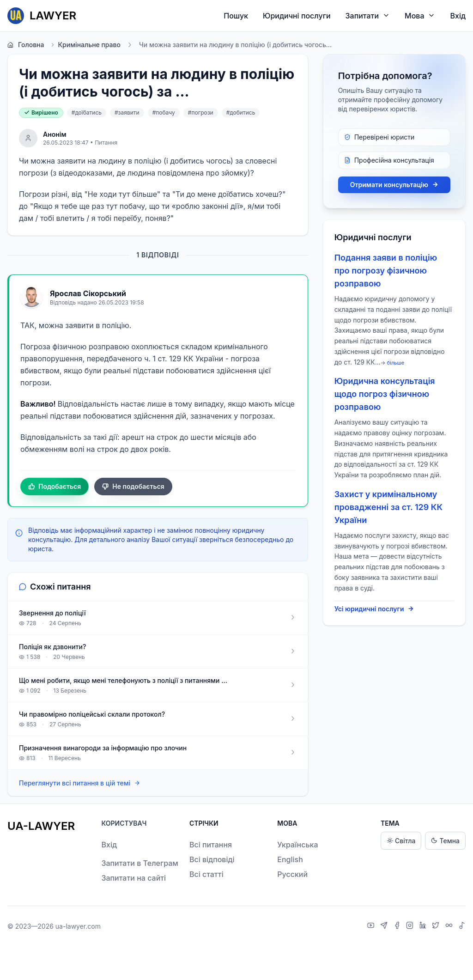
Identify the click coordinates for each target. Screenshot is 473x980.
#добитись (241, 113)
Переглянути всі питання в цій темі (80, 783)
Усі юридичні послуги (374, 609)
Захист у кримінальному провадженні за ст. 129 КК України (388, 507)
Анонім (55, 134)
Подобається (55, 487)
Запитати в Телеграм (139, 863)
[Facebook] (398, 926)
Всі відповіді (212, 859)
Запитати (368, 15)
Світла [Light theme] (401, 841)
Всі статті (206, 874)
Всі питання (211, 845)
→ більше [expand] (393, 363)
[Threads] (450, 926)
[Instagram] (411, 926)
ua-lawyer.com (78, 926)
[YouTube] (372, 926)
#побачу (164, 113)
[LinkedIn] (424, 926)
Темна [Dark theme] (445, 841)
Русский (292, 874)
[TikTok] (462, 926)
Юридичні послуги (297, 16)
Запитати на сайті (133, 878)
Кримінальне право (85, 45)
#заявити (127, 113)
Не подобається (133, 487)
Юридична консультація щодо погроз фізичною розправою (385, 394)
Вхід (458, 16)
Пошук (236, 16)
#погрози (201, 113)
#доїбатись (87, 113)
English (290, 859)
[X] (437, 926)
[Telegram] (385, 926)
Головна (26, 45)
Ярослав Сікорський (88, 293)
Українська (297, 845)
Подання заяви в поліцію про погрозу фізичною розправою (386, 271)
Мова (420, 15)
